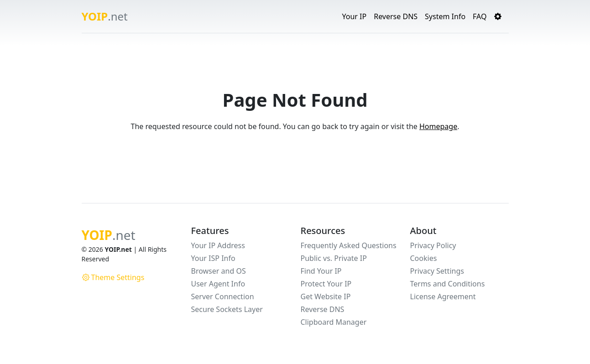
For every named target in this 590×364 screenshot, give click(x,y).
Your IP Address (218, 245)
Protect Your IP (326, 284)
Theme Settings (113, 277)
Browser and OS (219, 271)
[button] (498, 16)
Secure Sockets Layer (227, 309)
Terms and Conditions (448, 284)
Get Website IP (326, 296)
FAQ (480, 16)
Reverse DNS (396, 16)
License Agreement (443, 296)
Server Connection (223, 296)
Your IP (354, 16)
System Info (445, 16)
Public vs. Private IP (334, 258)
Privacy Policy (433, 245)
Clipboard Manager (334, 322)
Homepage (438, 126)
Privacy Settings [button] (437, 271)
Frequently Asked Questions (349, 245)
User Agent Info (218, 284)
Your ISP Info (213, 258)
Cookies (424, 258)
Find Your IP (321, 271)
